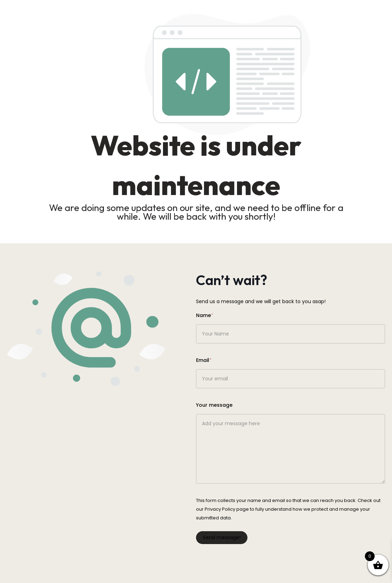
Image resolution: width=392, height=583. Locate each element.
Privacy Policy (220, 509)
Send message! (222, 537)
